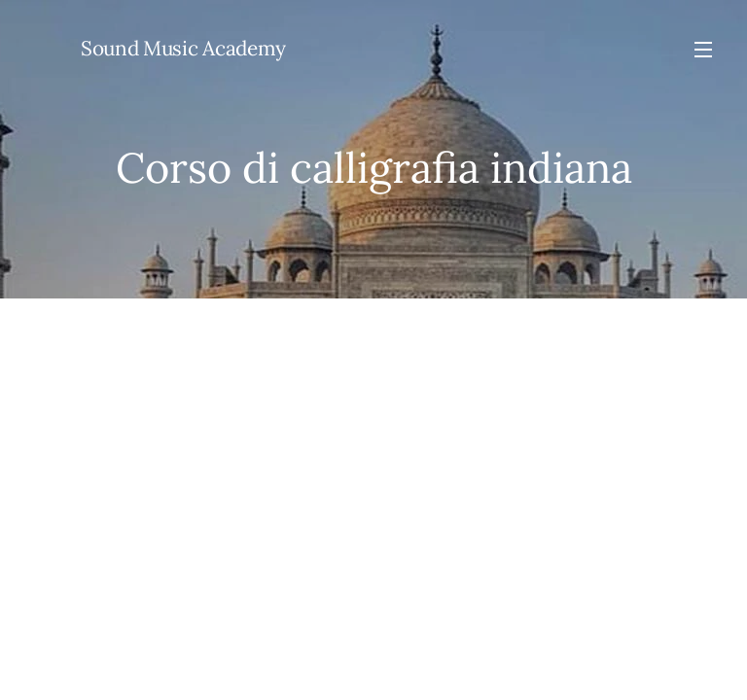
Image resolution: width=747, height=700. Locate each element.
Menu (703, 50)
